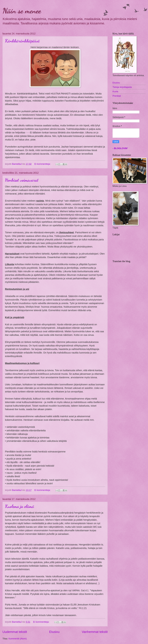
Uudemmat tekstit (15, 632)
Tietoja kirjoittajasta (122, 87)
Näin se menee (22, 11)
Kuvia (115, 91)
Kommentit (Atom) (17, 639)
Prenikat (117, 96)
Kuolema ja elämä (20, 506)
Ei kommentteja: (43, 164)
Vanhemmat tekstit (95, 632)
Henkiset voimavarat (22, 180)
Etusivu (54, 632)
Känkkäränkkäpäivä (22, 41)
